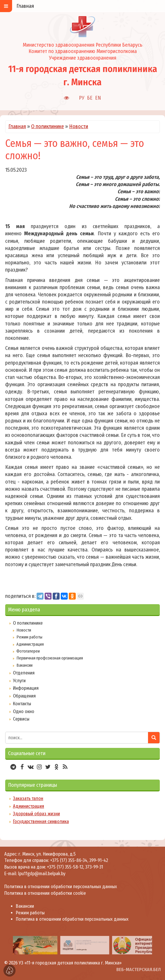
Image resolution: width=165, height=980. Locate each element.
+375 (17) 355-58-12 (65, 867)
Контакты (22, 704)
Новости (79, 126)
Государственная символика (41, 821)
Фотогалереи (28, 651)
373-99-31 (94, 867)
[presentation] (6, 945)
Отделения (24, 673)
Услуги (19, 681)
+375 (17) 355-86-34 (69, 860)
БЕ (90, 98)
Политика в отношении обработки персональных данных (61, 887)
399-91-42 (99, 860)
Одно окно (24, 711)
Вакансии (24, 665)
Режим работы (29, 637)
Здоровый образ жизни (36, 814)
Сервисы (21, 719)
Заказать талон (28, 798)
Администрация (30, 644)
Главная (17, 126)
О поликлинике (48, 126)
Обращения (24, 696)
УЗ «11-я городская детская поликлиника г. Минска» (70, 963)
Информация (26, 688)
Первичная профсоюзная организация (50, 658)
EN (98, 98)
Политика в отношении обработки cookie (45, 893)
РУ (82, 98)
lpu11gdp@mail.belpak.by (42, 874)
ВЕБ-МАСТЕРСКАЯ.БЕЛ (139, 969)
